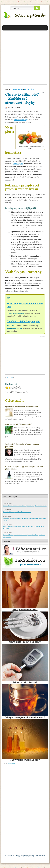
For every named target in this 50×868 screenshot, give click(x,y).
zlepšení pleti (18, 164)
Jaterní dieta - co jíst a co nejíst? (25, 642)
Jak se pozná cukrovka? (25, 682)
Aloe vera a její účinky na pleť (18, 424)
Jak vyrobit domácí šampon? (25, 760)
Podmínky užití (34, 855)
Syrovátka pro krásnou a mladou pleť (22, 407)
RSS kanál (25, 855)
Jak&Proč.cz (11, 763)
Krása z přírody (11, 855)
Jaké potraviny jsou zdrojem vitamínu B (25, 717)
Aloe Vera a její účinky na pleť (23, 321)
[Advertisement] (25, 56)
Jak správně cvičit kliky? (25, 610)
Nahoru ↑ (9, 377)
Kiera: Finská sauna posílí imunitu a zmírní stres (17, 512)
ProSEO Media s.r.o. (32, 857)
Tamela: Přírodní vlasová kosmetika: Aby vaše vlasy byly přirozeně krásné (25, 506)
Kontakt (19, 855)
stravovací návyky (20, 120)
